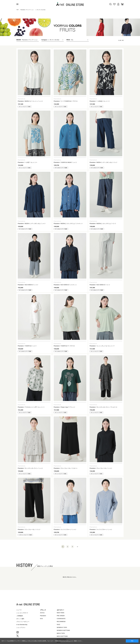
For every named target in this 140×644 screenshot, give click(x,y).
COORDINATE (61, 619)
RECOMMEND (61, 622)
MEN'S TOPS (61, 633)
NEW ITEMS (61, 613)
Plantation (43, 616)
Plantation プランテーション (27, 10)
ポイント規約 (20, 619)
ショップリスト (21, 628)
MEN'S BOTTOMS (62, 636)
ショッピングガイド (22, 613)
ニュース (19, 610)
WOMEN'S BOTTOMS (63, 630)
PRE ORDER (61, 616)
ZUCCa (42, 613)
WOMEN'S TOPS (62, 627)
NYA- (42, 619)
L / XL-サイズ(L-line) (41, 10)
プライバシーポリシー (23, 622)
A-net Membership (22, 625)
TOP (17, 10)
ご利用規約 (20, 616)
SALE (58, 624)
